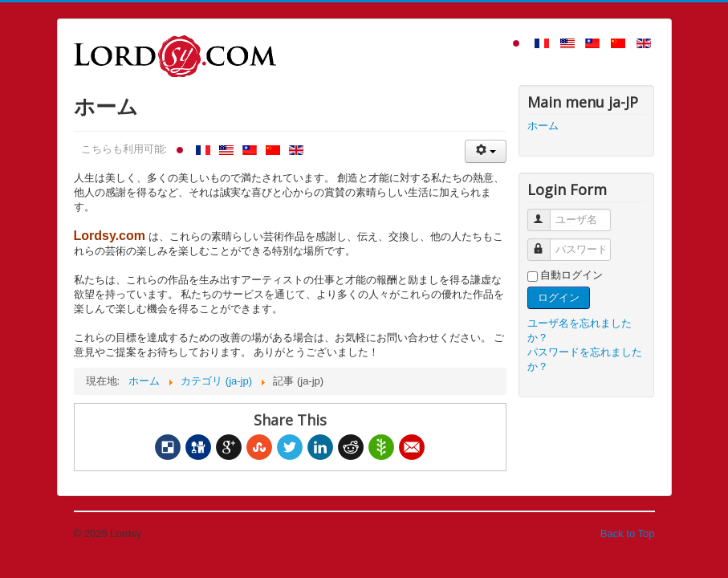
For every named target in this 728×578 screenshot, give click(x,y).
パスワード (546, 243)
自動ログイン (571, 275)
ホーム (543, 126)
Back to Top (628, 533)
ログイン (559, 297)
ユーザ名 (546, 213)
